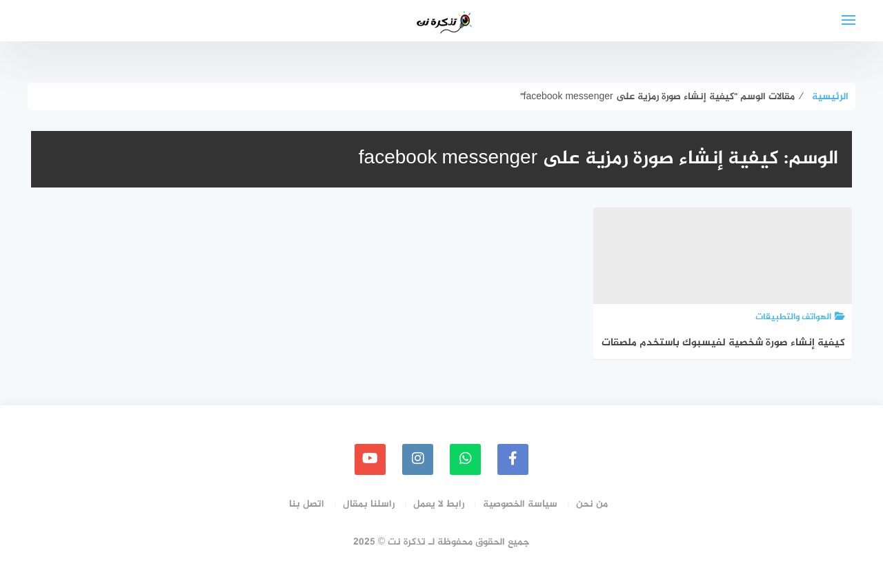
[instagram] (418, 459)
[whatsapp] (465, 459)
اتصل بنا (307, 504)
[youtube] (370, 459)
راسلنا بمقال (369, 504)
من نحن (592, 504)
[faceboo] (513, 459)
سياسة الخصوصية (520, 504)
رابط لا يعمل (439, 504)
